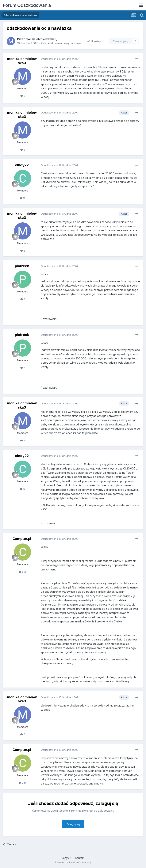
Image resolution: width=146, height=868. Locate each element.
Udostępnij (96, 41)
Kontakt (80, 858)
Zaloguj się (73, 824)
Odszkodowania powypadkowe (61, 43)
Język (67, 858)
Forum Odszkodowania (27, 5)
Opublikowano (60, 59)
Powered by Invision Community (73, 862)
